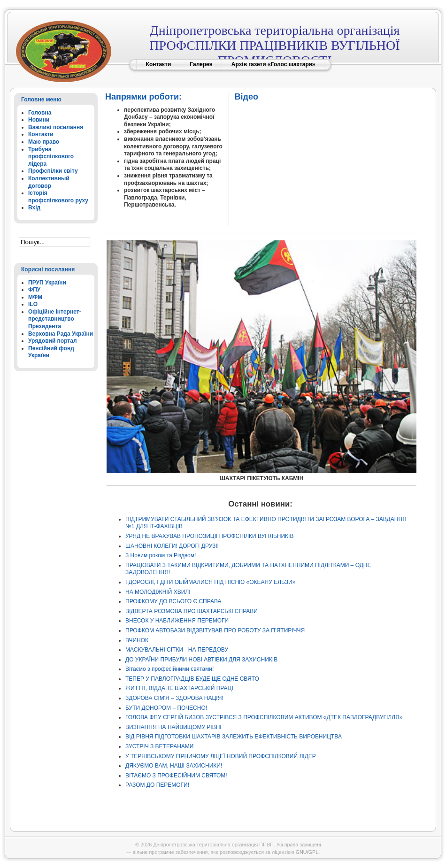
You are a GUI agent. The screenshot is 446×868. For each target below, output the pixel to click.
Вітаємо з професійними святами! (169, 669)
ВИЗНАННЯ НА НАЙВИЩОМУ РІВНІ (173, 727)
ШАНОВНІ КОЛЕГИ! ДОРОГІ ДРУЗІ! (172, 546)
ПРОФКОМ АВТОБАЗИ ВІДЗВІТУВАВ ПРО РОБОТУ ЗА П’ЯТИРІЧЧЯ (215, 630)
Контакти (159, 64)
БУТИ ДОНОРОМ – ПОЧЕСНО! (166, 708)
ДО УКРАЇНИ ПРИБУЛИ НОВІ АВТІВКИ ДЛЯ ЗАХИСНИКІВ (201, 660)
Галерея (201, 64)
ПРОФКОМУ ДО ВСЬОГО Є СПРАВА (173, 601)
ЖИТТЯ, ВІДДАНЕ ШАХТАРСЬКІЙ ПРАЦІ (179, 688)
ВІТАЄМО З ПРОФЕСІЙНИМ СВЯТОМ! (176, 776)
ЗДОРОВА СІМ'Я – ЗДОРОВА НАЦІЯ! (174, 698)
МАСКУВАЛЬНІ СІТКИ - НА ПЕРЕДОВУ (177, 650)
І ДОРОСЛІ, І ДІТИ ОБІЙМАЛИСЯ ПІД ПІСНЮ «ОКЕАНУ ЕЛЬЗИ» (210, 582)
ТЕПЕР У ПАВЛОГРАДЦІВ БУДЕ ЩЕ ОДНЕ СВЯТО (192, 679)
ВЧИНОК (137, 640)
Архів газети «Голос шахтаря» (273, 64)
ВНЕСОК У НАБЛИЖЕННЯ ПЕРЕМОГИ (177, 621)
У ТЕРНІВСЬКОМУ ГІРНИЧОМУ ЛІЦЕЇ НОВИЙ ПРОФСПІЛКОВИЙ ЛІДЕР (221, 756)
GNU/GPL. (308, 852)
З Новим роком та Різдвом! (161, 555)
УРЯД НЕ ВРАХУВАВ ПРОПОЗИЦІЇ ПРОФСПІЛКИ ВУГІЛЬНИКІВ (209, 536)
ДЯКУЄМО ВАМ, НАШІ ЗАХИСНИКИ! (174, 766)
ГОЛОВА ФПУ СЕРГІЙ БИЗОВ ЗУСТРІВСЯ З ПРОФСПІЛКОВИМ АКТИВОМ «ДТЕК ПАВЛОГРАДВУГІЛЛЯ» (264, 717)
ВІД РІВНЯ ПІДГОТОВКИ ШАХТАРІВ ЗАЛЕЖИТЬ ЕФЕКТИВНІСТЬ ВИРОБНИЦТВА (234, 737)
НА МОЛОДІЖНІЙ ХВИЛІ (158, 592)
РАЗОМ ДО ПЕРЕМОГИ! (157, 785)
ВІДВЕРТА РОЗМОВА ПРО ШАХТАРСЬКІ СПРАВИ (192, 611)
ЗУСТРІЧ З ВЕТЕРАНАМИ (159, 746)
